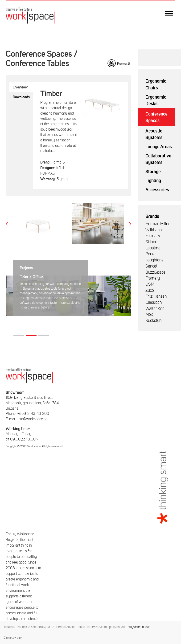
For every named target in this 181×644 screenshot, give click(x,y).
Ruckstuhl (154, 320)
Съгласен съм (13, 638)
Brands (152, 216)
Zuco (150, 290)
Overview (20, 87)
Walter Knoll (156, 308)
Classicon (154, 302)
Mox (149, 314)
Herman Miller (157, 224)
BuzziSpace (155, 272)
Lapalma (153, 248)
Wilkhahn (154, 230)
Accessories (157, 190)
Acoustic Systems (154, 134)
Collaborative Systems (158, 159)
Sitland (151, 242)
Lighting (153, 180)
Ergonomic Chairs (156, 84)
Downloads (21, 97)
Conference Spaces (156, 117)
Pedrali (151, 254)
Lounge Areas (159, 147)
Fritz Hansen (156, 296)
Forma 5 (153, 236)
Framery (153, 278)
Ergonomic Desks (156, 100)
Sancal (151, 266)
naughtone (154, 260)
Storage (153, 172)
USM (150, 284)
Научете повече (139, 627)
